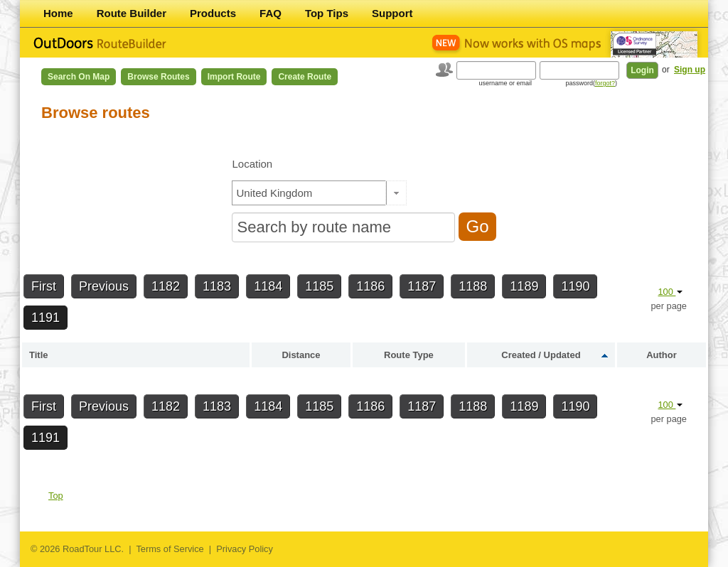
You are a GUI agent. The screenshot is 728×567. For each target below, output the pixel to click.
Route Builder (132, 13)
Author (662, 355)
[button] (396, 193)
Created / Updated (541, 355)
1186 (370, 286)
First (44, 286)
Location (252, 164)
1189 (524, 286)
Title (39, 355)
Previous (104, 286)
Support (392, 13)
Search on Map (79, 77)
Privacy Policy (245, 549)
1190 (575, 286)
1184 (268, 286)
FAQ (271, 13)
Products (213, 13)
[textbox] (309, 193)
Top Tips (327, 13)
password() (591, 83)
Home (58, 13)
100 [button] (670, 292)
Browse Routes (158, 77)
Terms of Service (170, 549)
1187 (422, 286)
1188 (473, 286)
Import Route (234, 77)
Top (56, 496)
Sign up (690, 70)
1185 (319, 286)
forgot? (605, 83)
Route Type (409, 355)
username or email (505, 83)
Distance (301, 355)
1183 (217, 286)
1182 (166, 286)
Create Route (305, 77)
